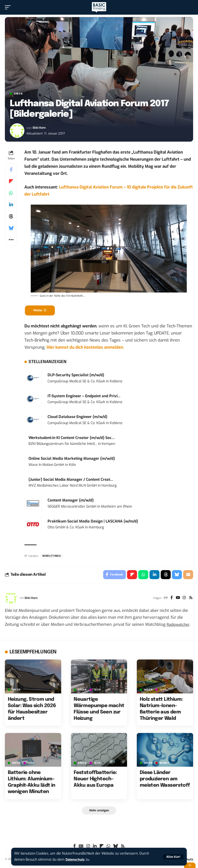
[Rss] (191, 599)
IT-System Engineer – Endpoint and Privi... (84, 397)
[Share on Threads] (11, 216)
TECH (97, 691)
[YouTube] (177, 599)
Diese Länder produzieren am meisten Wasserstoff (165, 780)
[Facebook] (170, 599)
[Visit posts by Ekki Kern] (17, 131)
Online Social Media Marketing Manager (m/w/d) (72, 459)
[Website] (164, 599)
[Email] (188, 576)
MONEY (164, 764)
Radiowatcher (179, 626)
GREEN (18, 94)
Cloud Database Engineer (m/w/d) (77, 418)
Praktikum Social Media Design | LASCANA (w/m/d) (93, 522)
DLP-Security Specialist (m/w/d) (76, 376)
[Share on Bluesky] (11, 228)
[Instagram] (184, 599)
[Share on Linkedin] (11, 205)
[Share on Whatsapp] (11, 193)
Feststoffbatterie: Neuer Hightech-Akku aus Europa (95, 780)
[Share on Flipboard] (11, 181)
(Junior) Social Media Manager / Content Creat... (71, 480)
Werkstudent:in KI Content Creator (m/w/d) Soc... (72, 439)
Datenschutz (76, 860)
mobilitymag (52, 557)
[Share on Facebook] (11, 169)
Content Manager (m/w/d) (71, 501)
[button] (173, 857)
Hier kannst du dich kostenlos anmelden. (85, 348)
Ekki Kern (40, 128)
